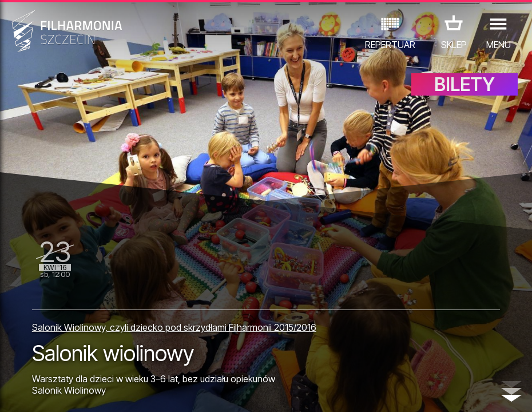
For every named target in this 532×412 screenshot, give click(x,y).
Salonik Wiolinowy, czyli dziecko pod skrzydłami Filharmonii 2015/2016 (174, 327)
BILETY (464, 84)
